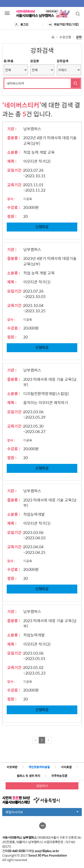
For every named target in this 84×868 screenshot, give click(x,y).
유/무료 (9, 61)
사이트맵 (66, 767)
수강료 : (14, 207)
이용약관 (12, 767)
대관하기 (42, 786)
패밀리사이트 (42, 813)
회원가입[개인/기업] (63, 25)
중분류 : (14, 138)
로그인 (21, 25)
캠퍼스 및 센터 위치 (29, 776)
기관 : (12, 129)
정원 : (12, 216)
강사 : (11, 199)
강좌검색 (62, 61)
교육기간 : (15, 185)
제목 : (12, 161)
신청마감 (42, 227)
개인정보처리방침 (39, 767)
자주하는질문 (59, 776)
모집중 (35, 61)
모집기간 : (15, 170)
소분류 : (14, 152)
